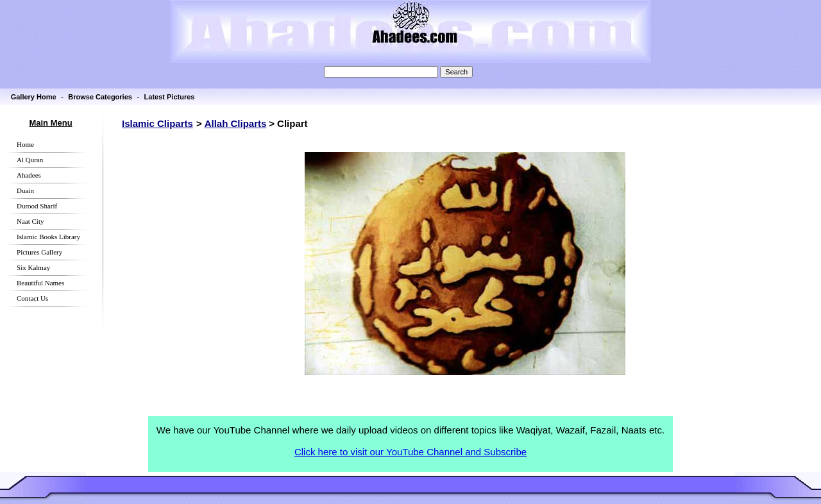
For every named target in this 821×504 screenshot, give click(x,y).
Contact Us (32, 298)
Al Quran (30, 160)
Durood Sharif (37, 206)
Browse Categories (100, 97)
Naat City (30, 221)
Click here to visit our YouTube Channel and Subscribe (410, 452)
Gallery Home (34, 97)
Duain (25, 190)
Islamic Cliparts (157, 123)
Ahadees (29, 175)
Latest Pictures (170, 97)
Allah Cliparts (236, 123)
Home (25, 144)
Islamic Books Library (48, 237)
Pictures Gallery (39, 252)
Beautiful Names (40, 283)
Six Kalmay (33, 267)
